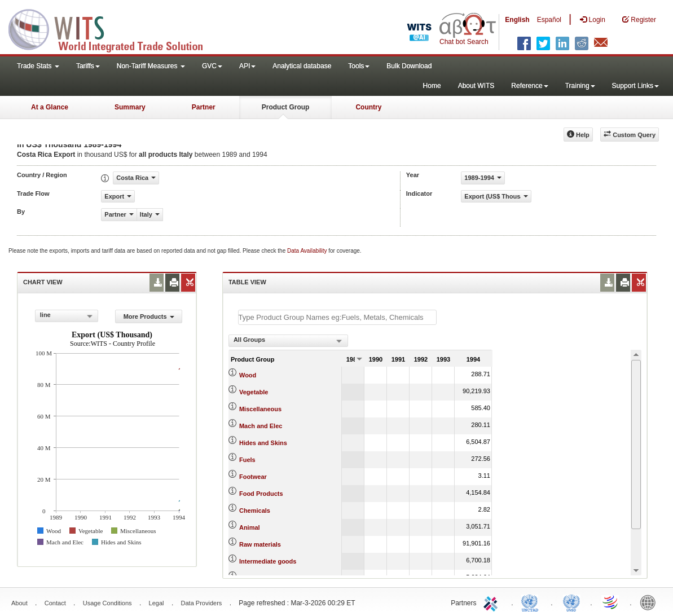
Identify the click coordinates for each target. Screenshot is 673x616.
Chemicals (255, 511)
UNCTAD (532, 602)
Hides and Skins (263, 443)
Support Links (635, 86)
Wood (248, 375)
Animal (250, 527)
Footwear (253, 477)
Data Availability (308, 251)
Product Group (286, 107)
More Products (149, 316)
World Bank (650, 602)
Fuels (247, 460)
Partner (204, 107)
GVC (212, 66)
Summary (130, 107)
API (247, 66)
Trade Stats (38, 66)
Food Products (261, 494)
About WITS (476, 86)
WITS (113, 28)
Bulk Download (409, 66)
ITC (492, 602)
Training (580, 86)
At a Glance (50, 107)
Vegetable (254, 392)
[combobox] (67, 316)
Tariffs (88, 66)
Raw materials (260, 544)
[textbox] (337, 317)
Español (549, 20)
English (517, 20)
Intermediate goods (268, 561)
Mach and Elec (261, 426)
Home (432, 86)
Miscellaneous (260, 409)
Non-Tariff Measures (151, 66)
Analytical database (302, 66)
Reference (529, 86)
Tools (359, 66)
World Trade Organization (611, 602)
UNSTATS (571, 602)
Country (368, 107)
